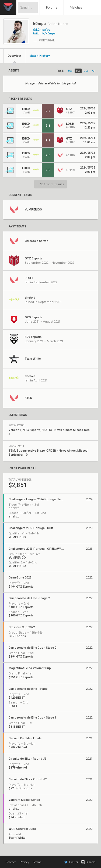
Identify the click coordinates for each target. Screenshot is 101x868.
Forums (52, 8)
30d (70, 71)
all (94, 71)
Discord (88, 862)
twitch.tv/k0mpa (44, 33)
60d (78, 71)
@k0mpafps (42, 30)
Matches (76, 8)
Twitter (71, 862)
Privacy (24, 862)
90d (86, 71)
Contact (11, 862)
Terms (37, 862)
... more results (50, 184)
